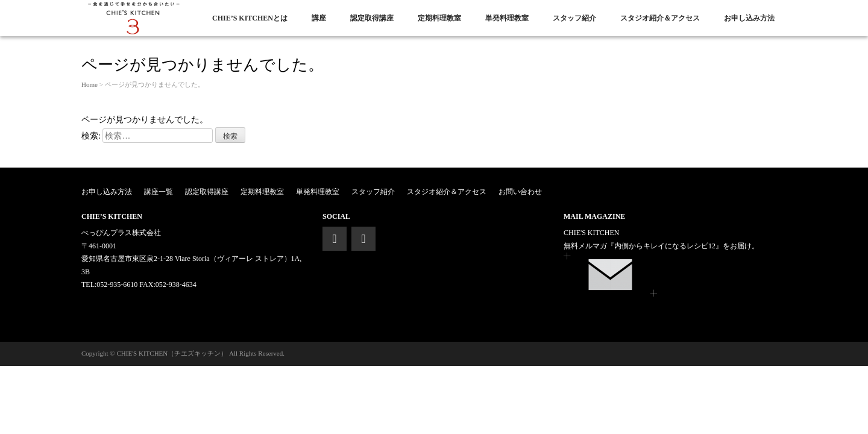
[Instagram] (363, 239)
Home (90, 84)
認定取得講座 (207, 192)
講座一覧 (159, 192)
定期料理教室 (262, 192)
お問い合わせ (520, 192)
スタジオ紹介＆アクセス (447, 192)
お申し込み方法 (107, 192)
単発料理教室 (318, 192)
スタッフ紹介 (373, 192)
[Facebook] (335, 239)
